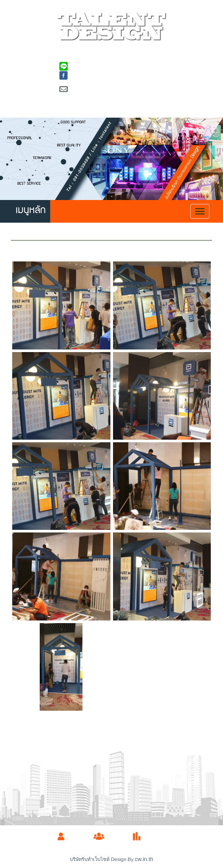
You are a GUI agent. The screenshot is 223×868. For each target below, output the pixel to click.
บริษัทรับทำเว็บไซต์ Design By (102, 859)
